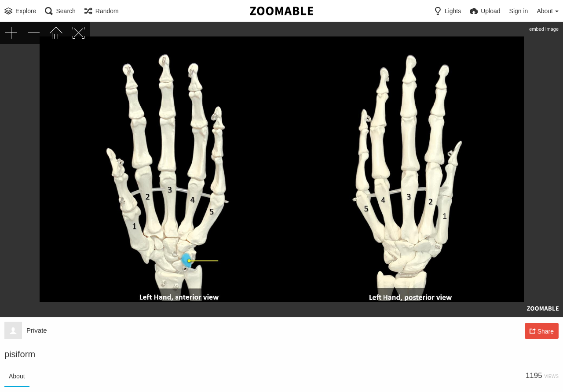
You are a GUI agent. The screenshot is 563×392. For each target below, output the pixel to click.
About (17, 376)
